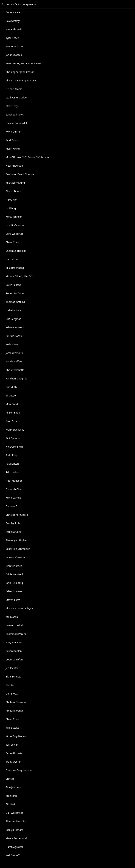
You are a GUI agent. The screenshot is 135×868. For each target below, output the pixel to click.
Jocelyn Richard (15, 830)
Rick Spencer (13, 438)
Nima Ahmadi (14, 29)
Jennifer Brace (14, 566)
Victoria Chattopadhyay (19, 608)
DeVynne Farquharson (19, 770)
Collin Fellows (14, 285)
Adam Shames (14, 591)
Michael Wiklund (15, 183)
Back (3, 4)
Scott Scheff (12, 421)
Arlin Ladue (12, 472)
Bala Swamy (13, 21)
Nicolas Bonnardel (16, 123)
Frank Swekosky (15, 430)
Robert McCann (15, 293)
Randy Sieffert (14, 361)
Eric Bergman (13, 319)
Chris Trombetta (15, 370)
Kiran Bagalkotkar (16, 736)
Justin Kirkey (13, 149)
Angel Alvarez (14, 12)
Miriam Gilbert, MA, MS (19, 276)
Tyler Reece (12, 38)
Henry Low (12, 259)
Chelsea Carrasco (16, 702)
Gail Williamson (15, 813)
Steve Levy (12, 106)
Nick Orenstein (14, 447)
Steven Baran (13, 191)
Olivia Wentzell (14, 574)
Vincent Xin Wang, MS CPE (21, 80)
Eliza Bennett (13, 677)
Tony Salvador (14, 642)
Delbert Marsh (14, 89)
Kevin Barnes (13, 498)
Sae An (10, 685)
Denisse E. (12, 506)
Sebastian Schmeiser (18, 549)
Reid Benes (12, 140)
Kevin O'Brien (13, 132)
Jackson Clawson (15, 557)
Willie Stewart (14, 728)
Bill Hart (10, 804)
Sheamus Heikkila (16, 251)
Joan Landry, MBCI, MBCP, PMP (24, 63)
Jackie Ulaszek (14, 55)
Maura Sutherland (16, 838)
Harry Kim (12, 200)
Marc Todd (12, 404)
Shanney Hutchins (16, 821)
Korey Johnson (14, 217)
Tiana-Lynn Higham (17, 540)
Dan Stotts (12, 694)
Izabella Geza (13, 532)
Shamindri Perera (16, 634)
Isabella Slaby (14, 310)
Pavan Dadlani (14, 651)
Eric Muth (11, 387)
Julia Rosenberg (15, 268)
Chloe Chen (12, 242)
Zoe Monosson (14, 46)
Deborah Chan (14, 489)
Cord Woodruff (14, 234)
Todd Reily (12, 455)
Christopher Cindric (17, 515)
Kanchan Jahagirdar (17, 378)
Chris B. (10, 779)
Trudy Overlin (14, 762)
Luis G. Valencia (15, 225)
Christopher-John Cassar (20, 72)
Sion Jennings (14, 787)
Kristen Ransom (15, 327)
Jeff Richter (12, 668)
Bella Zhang (13, 344)
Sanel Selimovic (15, 115)
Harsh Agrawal (14, 847)
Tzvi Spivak (12, 745)
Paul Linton (12, 464)
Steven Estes (13, 600)
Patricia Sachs (14, 336)
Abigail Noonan (15, 711)
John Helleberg (14, 583)
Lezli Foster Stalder (17, 97)
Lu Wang (11, 208)
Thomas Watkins (15, 302)
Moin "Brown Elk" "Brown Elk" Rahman (28, 157)
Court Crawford (15, 659)
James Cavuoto (14, 353)
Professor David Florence (20, 174)
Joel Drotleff (13, 855)
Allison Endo (13, 413)
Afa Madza (12, 617)
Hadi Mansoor (14, 481)
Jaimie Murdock (15, 625)
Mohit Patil (12, 796)
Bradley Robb (13, 523)
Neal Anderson (14, 166)
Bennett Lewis (14, 753)
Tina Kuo (11, 396)
